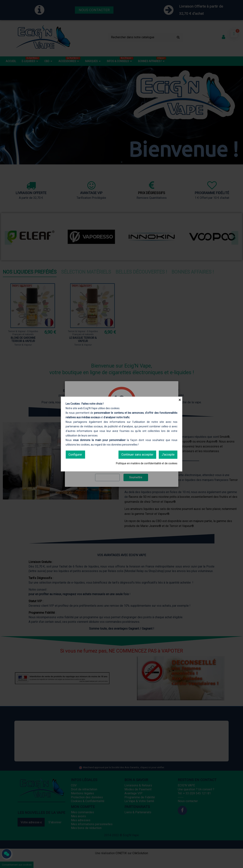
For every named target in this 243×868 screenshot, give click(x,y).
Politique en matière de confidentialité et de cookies (147, 463)
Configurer (75, 455)
